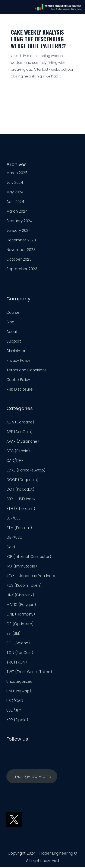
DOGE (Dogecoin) (22, 481)
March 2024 (17, 212)
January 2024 (19, 232)
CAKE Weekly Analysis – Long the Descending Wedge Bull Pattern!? (40, 39)
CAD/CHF (15, 462)
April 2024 (15, 203)
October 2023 (19, 260)
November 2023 (21, 251)
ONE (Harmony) (21, 615)
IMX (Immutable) (22, 567)
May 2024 (15, 193)
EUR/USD (14, 519)
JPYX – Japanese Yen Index (31, 577)
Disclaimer (16, 352)
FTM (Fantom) (19, 529)
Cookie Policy (18, 381)
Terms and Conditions (26, 371)
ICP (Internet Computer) (29, 558)
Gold (11, 548)
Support (14, 342)
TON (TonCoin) (20, 654)
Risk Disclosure (20, 390)
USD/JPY (14, 711)
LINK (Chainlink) (20, 596)
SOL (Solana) (18, 644)
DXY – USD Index (21, 500)
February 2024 (19, 222)
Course (13, 314)
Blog (10, 323)
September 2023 (22, 270)
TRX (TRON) (17, 663)
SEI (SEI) (13, 635)
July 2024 (15, 184)
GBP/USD (14, 538)
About (12, 333)
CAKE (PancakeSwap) (26, 471)
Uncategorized (19, 683)
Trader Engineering (56, 854)
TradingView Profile (32, 777)
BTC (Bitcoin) (18, 452)
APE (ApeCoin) (19, 433)
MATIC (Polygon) (21, 606)
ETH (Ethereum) (21, 510)
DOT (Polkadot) (20, 490)
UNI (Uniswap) (19, 692)
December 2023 (21, 241)
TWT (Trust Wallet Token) (29, 673)
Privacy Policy (18, 362)
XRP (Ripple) (17, 721)
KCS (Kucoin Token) (24, 586)
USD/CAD (15, 702)
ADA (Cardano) (20, 423)
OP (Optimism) (20, 625)
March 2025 (17, 174)
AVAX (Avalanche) (23, 442)
